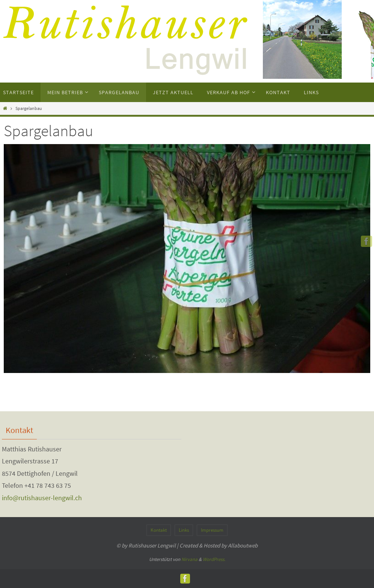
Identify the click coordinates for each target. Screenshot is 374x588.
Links (184, 530)
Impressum (212, 530)
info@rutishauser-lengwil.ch (42, 498)
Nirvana (189, 559)
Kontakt (159, 530)
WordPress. (214, 559)
